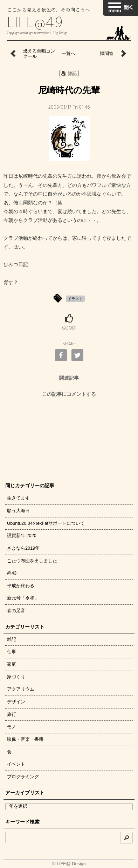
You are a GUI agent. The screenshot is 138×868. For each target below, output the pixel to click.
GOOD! (69, 329)
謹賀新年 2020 (22, 535)
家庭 (12, 664)
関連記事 (69, 378)
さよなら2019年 (23, 548)
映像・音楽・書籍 (25, 739)
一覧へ (68, 53)
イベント (16, 764)
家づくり (16, 677)
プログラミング (23, 777)
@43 (12, 573)
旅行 (12, 714)
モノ (12, 727)
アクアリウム (21, 689)
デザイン (16, 702)
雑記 (69, 73)
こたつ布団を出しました (32, 561)
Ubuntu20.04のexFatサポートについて (46, 523)
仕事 (12, 652)
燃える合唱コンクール (39, 54)
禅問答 (107, 53)
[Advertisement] (69, 438)
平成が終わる (21, 586)
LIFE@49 (35, 25)
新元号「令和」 (23, 598)
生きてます (18, 498)
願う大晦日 (18, 511)
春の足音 (16, 611)
